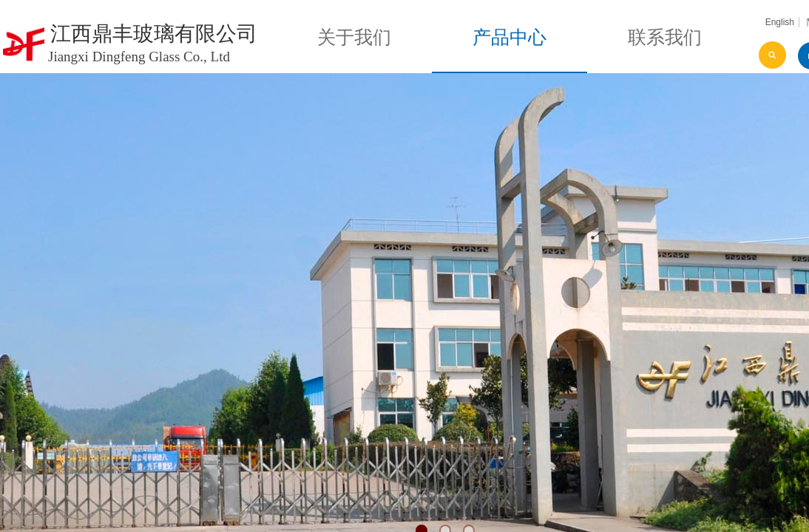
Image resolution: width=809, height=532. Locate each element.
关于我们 (354, 37)
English (780, 22)
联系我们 (665, 37)
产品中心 (510, 37)
